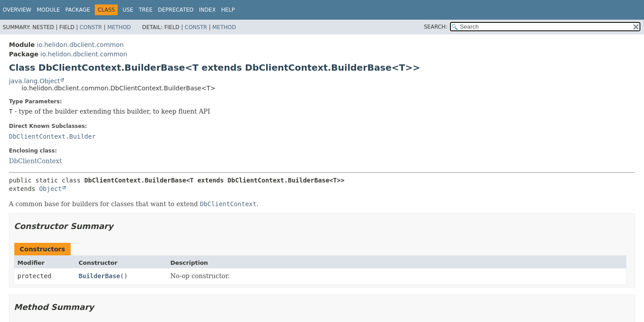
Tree (146, 10)
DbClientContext (35, 161)
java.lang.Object (34, 81)
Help (228, 10)
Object (50, 189)
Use (128, 10)
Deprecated (176, 10)
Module (48, 10)
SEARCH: (436, 27)
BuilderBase (100, 276)
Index (208, 10)
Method (119, 27)
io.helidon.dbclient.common (80, 45)
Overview (17, 10)
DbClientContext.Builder (52, 136)
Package (78, 10)
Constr (91, 27)
